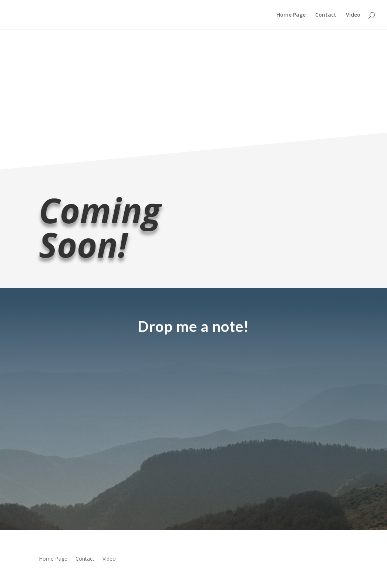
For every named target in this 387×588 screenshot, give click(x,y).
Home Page (291, 15)
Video (353, 15)
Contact (326, 15)
